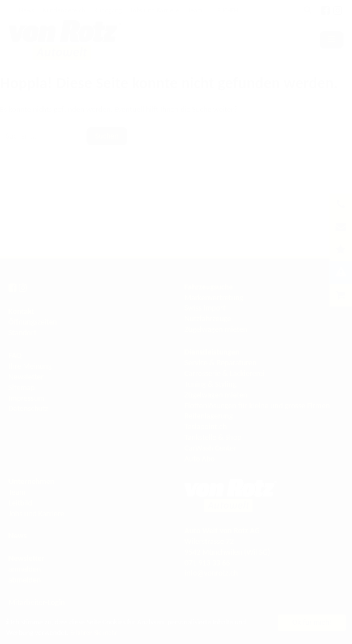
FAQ (15, 355)
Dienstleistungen (212, 352)
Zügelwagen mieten (216, 329)
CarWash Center (211, 448)
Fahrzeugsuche (209, 287)
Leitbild (20, 503)
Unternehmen (31, 481)
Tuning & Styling (211, 384)
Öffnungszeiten (33, 322)
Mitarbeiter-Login (37, 602)
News (26, 10)
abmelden (25, 580)
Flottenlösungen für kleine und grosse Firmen (257, 406)
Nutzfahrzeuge (208, 319)
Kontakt (21, 311)
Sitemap (22, 388)
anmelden (25, 569)
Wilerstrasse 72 (209, 541)
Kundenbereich (64, 10)
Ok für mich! (312, 622)
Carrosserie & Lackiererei (225, 373)
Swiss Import (205, 308)
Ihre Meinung (30, 366)
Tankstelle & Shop (213, 437)
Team (195, 10)
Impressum (26, 398)
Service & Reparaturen (220, 363)
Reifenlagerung (209, 416)
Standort (22, 333)
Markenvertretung (214, 298)
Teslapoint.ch (206, 427)
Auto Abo (199, 459)
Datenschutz (28, 409)
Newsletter (26, 377)
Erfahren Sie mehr (96, 632)
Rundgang (108, 10)
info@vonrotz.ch (211, 573)
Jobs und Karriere (154, 10)
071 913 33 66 (207, 563)
